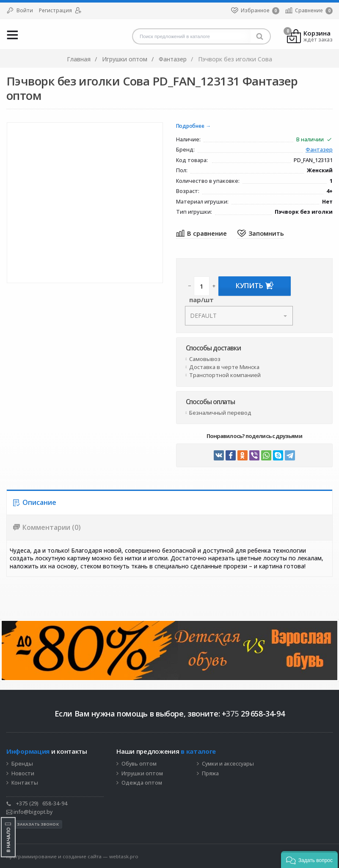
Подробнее (190, 126)
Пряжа (210, 774)
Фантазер (319, 150)
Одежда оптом (142, 783)
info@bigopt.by (29, 812)
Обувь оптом (139, 764)
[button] (309, 860)
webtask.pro (124, 856)
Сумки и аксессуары (228, 764)
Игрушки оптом (142, 774)
